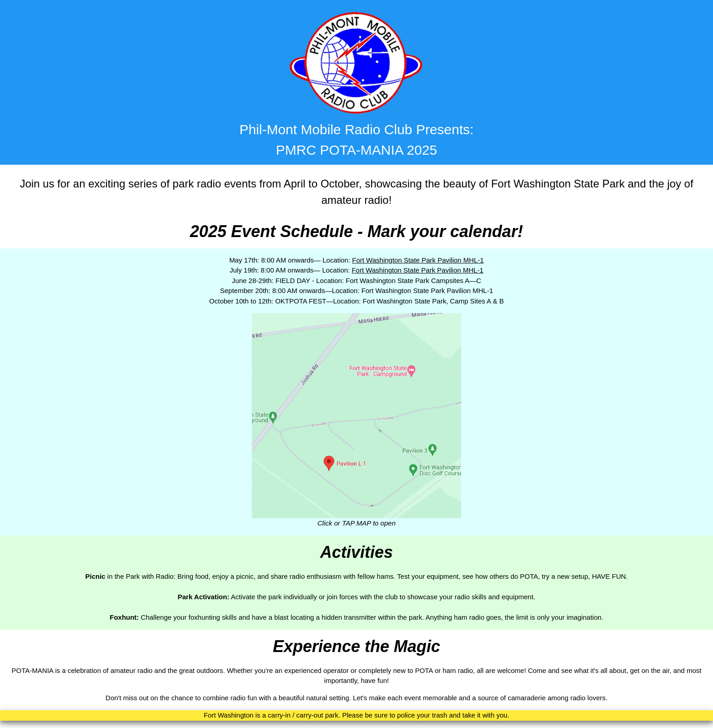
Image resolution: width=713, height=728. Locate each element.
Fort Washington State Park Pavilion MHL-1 (418, 260)
